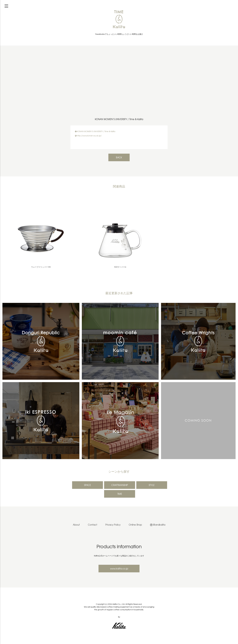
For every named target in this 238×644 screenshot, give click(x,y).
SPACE (88, 485)
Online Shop (135, 525)
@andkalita (158, 525)
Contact (93, 525)
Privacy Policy (113, 525)
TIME (120, 494)
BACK (119, 157)
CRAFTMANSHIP (120, 485)
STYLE (152, 485)
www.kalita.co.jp (119, 569)
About (76, 525)
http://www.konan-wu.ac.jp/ (89, 136)
